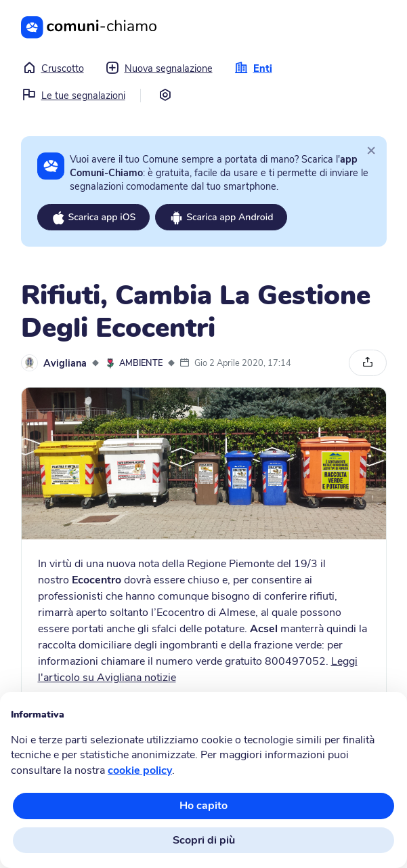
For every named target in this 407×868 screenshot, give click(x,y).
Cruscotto (53, 68)
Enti (253, 68)
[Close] (371, 150)
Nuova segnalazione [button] (159, 68)
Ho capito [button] (203, 806)
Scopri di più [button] (204, 840)
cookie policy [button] (140, 770)
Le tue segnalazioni (74, 96)
